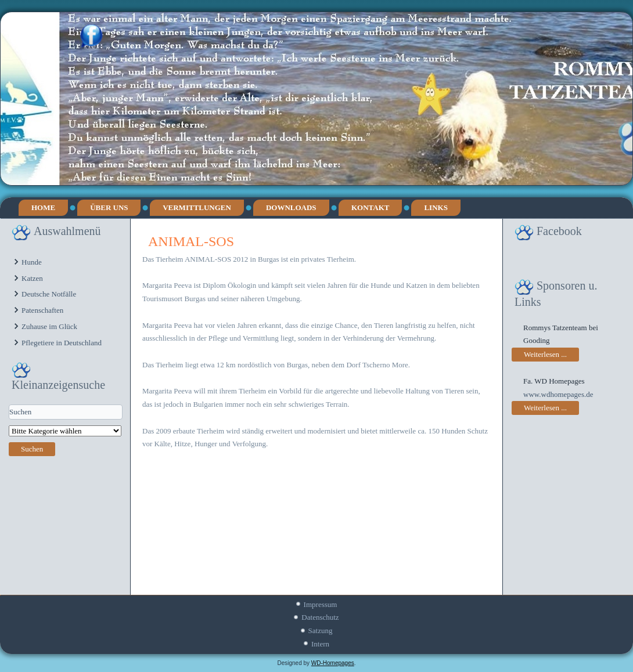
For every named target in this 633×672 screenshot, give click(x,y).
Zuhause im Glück (49, 326)
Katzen (32, 278)
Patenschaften (42, 310)
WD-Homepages (333, 663)
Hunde (32, 262)
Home (43, 207)
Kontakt (371, 207)
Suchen (32, 449)
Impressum (321, 604)
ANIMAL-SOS (191, 241)
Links (436, 207)
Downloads (291, 207)
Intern (320, 644)
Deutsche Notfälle (49, 294)
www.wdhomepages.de (558, 394)
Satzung (321, 631)
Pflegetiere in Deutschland (62, 343)
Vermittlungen (197, 207)
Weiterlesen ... (545, 354)
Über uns (109, 207)
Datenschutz (320, 617)
